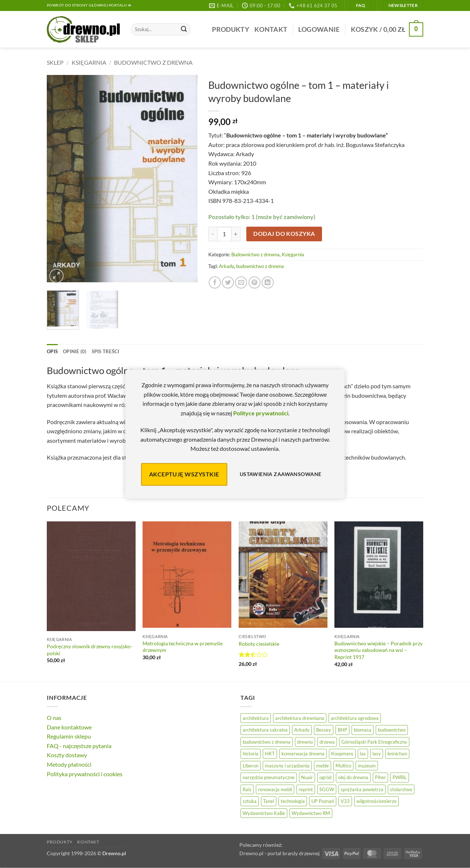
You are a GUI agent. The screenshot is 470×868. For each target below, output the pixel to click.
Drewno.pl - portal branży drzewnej (280, 853)
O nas (54, 718)
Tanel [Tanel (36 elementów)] (269, 801)
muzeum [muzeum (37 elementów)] (367, 766)
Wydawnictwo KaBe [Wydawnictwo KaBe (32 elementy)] (264, 813)
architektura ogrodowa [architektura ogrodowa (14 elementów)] (355, 718)
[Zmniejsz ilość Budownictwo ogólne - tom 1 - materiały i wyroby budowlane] (213, 234)
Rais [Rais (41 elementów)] (247, 789)
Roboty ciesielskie (259, 644)
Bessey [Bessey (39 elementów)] (324, 730)
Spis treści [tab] (106, 351)
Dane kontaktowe (69, 727)
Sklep (55, 62)
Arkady (226, 266)
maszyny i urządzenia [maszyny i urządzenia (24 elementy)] (287, 766)
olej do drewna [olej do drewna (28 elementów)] (353, 777)
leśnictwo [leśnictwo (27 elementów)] (397, 754)
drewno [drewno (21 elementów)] (305, 742)
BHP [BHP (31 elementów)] (342, 730)
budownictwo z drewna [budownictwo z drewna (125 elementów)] (267, 742)
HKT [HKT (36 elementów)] (270, 754)
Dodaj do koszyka (284, 234)
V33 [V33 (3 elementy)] (345, 801)
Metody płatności (69, 764)
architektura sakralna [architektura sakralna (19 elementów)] (265, 730)
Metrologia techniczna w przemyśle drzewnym (183, 647)
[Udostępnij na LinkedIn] (268, 282)
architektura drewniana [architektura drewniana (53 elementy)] (300, 718)
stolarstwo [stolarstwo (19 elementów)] (401, 789)
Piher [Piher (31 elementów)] (380, 777)
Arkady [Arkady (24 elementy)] (302, 730)
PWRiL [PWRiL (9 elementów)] (400, 777)
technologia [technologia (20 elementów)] (293, 801)
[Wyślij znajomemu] (241, 282)
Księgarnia (89, 62)
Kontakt (271, 29)
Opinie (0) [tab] (75, 351)
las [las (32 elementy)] (363, 754)
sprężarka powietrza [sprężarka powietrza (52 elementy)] (362, 789)
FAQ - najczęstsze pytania (79, 746)
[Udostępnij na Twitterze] (228, 282)
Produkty (231, 29)
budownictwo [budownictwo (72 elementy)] (392, 730)
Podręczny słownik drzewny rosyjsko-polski (90, 650)
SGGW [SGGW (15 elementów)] (327, 789)
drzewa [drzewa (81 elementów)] (327, 742)
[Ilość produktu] (224, 234)
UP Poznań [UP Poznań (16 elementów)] (323, 801)
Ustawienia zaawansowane (281, 474)
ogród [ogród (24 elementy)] (325, 777)
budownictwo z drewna (260, 266)
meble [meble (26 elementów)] (323, 766)
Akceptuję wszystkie (184, 474)
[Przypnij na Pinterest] (255, 282)
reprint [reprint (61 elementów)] (306, 789)
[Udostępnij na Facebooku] (215, 282)
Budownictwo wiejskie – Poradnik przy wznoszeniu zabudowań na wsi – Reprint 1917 (378, 650)
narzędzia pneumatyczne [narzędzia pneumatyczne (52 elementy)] (269, 777)
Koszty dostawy (67, 755)
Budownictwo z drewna (153, 62)
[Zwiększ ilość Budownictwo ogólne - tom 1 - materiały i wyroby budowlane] (236, 234)
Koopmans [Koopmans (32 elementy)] (342, 754)
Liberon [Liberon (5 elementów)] (251, 766)
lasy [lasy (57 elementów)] (377, 754)
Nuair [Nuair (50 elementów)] (307, 777)
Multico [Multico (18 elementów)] (343, 766)
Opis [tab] (52, 351)
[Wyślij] (184, 30)
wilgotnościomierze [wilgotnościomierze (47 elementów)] (376, 801)
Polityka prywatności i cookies (85, 774)
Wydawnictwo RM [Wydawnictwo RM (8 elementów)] (311, 813)
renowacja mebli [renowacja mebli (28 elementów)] (275, 789)
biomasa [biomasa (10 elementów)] (363, 730)
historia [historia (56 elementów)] (251, 754)
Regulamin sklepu (69, 736)
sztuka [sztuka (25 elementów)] (250, 801)
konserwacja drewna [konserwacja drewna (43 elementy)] (303, 754)
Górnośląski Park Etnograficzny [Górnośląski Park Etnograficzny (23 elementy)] (374, 742)
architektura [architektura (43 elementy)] (256, 718)
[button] (319, 29)
